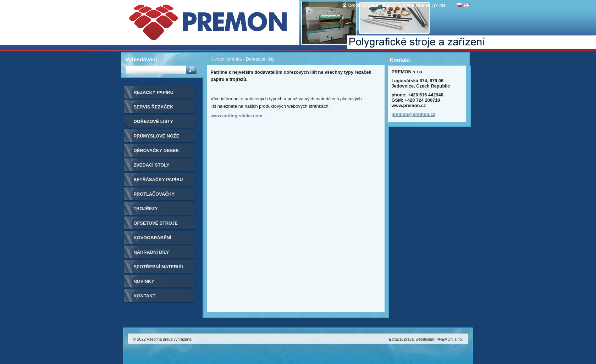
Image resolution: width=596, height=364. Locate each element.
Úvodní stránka (227, 59)
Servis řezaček (154, 107)
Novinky (144, 281)
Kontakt (145, 296)
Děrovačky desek (156, 150)
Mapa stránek (416, 5)
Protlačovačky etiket (154, 197)
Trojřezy (146, 209)
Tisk (390, 5)
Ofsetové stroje (156, 223)
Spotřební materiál (159, 267)
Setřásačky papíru (158, 180)
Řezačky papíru (154, 92)
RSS (442, 5)
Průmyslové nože (157, 136)
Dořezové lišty (154, 121)
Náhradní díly (151, 252)
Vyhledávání (141, 59)
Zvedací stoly (152, 165)
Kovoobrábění (153, 238)
